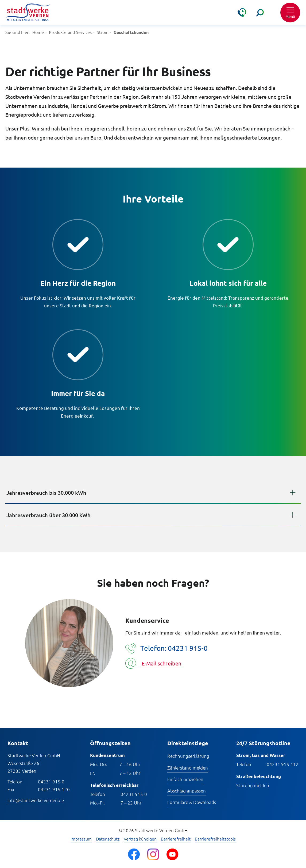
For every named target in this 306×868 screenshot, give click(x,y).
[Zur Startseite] (28, 13)
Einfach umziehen (185, 779)
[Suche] (260, 13)
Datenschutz (108, 839)
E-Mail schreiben (162, 663)
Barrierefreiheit (176, 839)
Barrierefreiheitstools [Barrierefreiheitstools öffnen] (215, 839)
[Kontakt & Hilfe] (242, 13)
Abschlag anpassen (187, 791)
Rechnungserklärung (188, 756)
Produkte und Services (70, 32)
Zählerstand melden (188, 768)
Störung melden (253, 785)
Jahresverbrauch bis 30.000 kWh (46, 493)
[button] (290, 13)
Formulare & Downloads (192, 802)
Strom (103, 32)
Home (38, 32)
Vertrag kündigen (140, 839)
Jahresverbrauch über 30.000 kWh (49, 515)
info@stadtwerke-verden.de (36, 800)
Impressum (81, 839)
